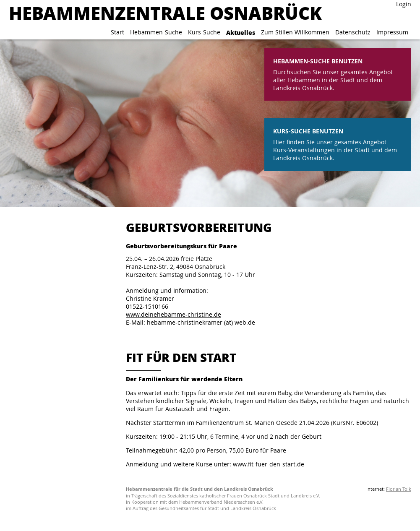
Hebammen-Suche (156, 32)
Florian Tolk (399, 489)
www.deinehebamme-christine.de (173, 314)
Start (117, 32)
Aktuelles (241, 32)
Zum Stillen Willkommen (295, 32)
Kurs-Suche (204, 32)
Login (404, 4)
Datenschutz (353, 32)
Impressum (392, 32)
